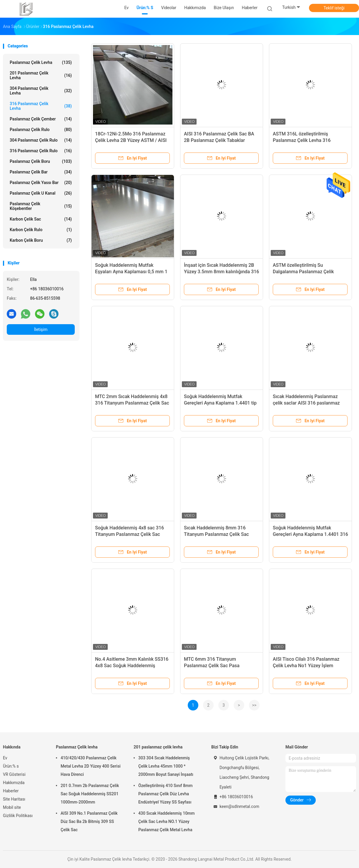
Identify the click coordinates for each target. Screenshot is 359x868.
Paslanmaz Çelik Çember (41, 119)
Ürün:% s (11, 766)
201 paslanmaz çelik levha (41, 75)
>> (254, 705)
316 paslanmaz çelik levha (41, 106)
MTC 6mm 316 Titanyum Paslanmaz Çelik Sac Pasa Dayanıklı (212, 666)
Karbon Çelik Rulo (41, 230)
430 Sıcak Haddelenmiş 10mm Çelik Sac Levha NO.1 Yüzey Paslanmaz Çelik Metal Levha (167, 821)
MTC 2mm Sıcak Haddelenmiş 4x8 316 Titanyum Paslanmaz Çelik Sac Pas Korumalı (132, 403)
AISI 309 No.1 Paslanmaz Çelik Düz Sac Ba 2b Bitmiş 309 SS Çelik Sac (89, 821)
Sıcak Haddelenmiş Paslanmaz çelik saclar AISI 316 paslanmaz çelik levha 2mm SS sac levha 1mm (310, 403)
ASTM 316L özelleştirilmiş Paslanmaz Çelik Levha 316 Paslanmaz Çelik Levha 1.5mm (305, 140)
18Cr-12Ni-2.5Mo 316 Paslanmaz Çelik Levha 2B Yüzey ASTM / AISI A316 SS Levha (131, 140)
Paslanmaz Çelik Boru (41, 161)
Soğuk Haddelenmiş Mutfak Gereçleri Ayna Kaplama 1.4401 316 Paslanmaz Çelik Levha (310, 534)
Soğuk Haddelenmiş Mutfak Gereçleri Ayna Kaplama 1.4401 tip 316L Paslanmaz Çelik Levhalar (220, 403)
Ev (5, 758)
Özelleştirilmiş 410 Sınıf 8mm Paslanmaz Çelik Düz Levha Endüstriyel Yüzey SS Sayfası (165, 794)
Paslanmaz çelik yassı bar (41, 183)
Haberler (11, 791)
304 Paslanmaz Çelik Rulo (41, 140)
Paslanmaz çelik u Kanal (41, 193)
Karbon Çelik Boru (41, 240)
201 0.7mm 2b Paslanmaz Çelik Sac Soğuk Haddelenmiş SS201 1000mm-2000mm (90, 794)
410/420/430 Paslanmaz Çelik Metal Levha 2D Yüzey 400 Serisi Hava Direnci (91, 766)
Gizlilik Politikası (18, 816)
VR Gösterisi (14, 774)
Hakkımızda (14, 783)
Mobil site (12, 807)
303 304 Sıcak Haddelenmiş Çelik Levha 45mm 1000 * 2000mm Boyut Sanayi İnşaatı (166, 766)
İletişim (41, 329)
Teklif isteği (334, 8)
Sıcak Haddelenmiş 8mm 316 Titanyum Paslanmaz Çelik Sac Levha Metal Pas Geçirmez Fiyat (218, 534)
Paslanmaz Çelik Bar (41, 172)
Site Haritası (14, 799)
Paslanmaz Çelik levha (41, 62)
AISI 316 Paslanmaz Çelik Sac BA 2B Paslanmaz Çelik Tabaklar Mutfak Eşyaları (219, 140)
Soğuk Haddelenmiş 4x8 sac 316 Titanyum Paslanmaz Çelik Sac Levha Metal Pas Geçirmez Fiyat (129, 534)
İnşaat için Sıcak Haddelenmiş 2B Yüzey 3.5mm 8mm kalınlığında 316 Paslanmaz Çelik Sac (221, 272)
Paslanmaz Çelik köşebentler (41, 206)
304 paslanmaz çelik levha (41, 91)
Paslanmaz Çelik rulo (41, 130)
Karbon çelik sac (41, 219)
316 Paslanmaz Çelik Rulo (41, 151)
